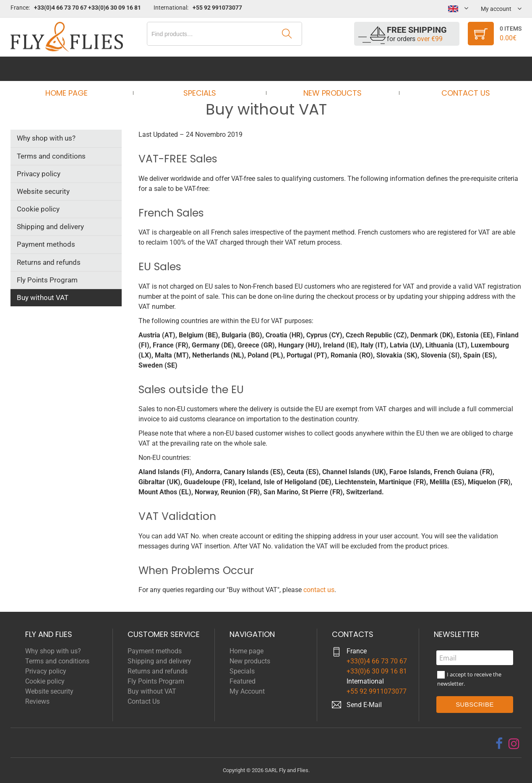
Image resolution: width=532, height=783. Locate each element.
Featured (243, 681)
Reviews (37, 701)
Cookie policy (38, 209)
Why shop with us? (46, 138)
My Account (247, 691)
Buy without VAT (43, 298)
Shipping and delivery (50, 227)
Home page (74, 69)
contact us (319, 590)
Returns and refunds (49, 262)
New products (330, 69)
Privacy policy (39, 174)
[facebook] (499, 744)
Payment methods (46, 244)
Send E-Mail (364, 705)
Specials (202, 69)
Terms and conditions (51, 156)
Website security (43, 191)
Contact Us (458, 69)
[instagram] (514, 744)
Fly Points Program (47, 280)
